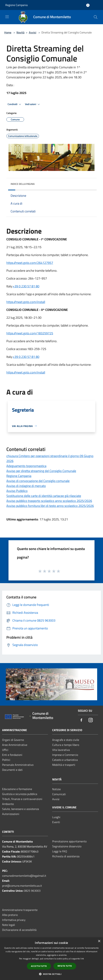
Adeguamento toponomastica (26, 466)
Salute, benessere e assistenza (21, 809)
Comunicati (59, 794)
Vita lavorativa (61, 750)
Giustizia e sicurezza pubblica (20, 794)
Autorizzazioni (11, 814)
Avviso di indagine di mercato (26, 486)
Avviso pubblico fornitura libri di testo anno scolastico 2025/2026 (50, 506)
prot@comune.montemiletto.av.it (22, 886)
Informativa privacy (14, 920)
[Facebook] (81, 720)
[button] (51, 974)
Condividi (15, 104)
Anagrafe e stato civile (66, 740)
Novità (20, 32)
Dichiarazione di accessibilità (19, 930)
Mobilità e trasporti (64, 765)
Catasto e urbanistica (65, 760)
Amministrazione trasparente (20, 910)
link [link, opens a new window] (82, 959)
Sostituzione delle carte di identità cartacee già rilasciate (44, 496)
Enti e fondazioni (12, 755)
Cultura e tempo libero (66, 745)
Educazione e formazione (17, 789)
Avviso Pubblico (17, 491)
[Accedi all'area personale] (88, 5)
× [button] (99, 941)
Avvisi (33, 32)
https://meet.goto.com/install (26, 372)
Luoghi (56, 817)
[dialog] (51, 959)
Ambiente (8, 804)
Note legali (9, 925)
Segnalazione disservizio (67, 846)
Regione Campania (16, 5)
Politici (6, 760)
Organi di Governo (13, 740)
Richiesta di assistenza (66, 856)
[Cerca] (96, 17)
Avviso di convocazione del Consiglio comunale (38, 481)
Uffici (5, 750)
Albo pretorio (10, 915)
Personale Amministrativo (18, 765)
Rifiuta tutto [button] (65, 966)
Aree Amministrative (15, 745)
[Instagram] (91, 720)
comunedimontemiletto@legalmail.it (24, 876)
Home (8, 32)
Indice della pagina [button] (23, 184)
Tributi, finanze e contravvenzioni (22, 799)
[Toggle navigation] (7, 17)
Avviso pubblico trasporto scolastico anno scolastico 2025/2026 (49, 501)
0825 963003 (32, 891)
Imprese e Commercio (65, 755)
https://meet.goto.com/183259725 (30, 333)
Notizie (56, 789)
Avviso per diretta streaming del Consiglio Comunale (41, 471)
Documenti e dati (12, 770)
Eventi (56, 822)
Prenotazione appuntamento (69, 841)
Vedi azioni (33, 104)
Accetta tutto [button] (39, 966)
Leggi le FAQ (60, 851)
